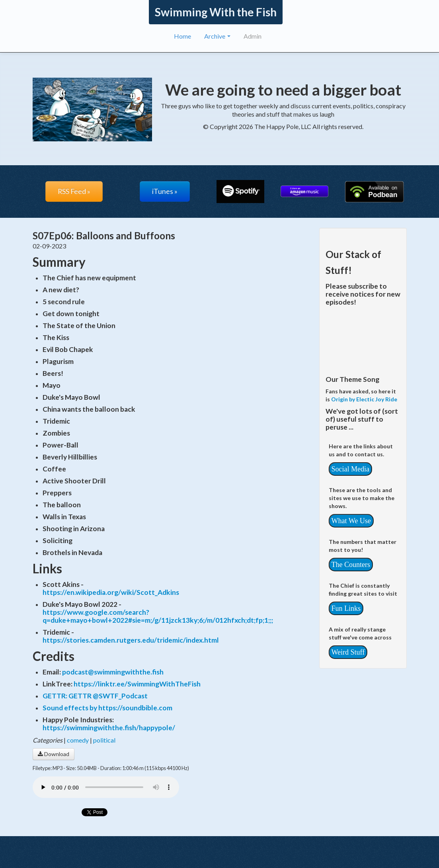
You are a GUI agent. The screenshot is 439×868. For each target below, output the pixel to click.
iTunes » (165, 191)
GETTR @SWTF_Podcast (108, 696)
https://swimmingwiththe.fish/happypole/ (109, 728)
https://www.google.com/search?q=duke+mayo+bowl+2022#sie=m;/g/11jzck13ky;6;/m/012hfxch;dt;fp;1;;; (158, 616)
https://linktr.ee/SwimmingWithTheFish (137, 684)
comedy (78, 740)
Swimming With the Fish (216, 12)
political (104, 740)
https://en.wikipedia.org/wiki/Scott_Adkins (111, 592)
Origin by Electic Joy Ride (364, 399)
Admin (253, 36)
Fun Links (346, 608)
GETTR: (56, 696)
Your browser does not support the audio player (106, 787)
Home (182, 36)
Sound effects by (70, 708)
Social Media (350, 469)
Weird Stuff (348, 652)
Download (54, 754)
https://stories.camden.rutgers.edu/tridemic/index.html (131, 640)
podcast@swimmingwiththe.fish (113, 672)
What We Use (351, 521)
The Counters (351, 565)
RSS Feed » (74, 191)
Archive (217, 36)
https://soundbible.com (135, 708)
